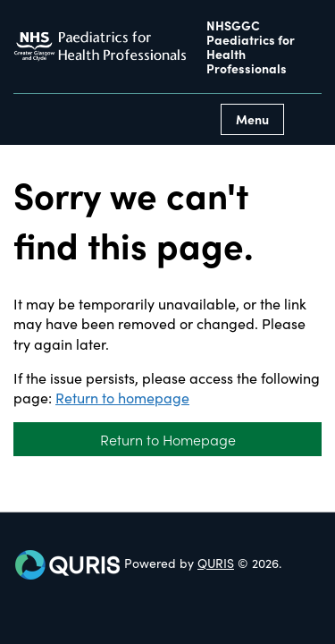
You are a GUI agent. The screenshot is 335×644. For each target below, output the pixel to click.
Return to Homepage (168, 439)
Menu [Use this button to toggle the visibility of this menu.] (252, 119)
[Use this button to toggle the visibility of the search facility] (307, 119)
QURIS (216, 563)
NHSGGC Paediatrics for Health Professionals (251, 47)
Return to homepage (122, 397)
